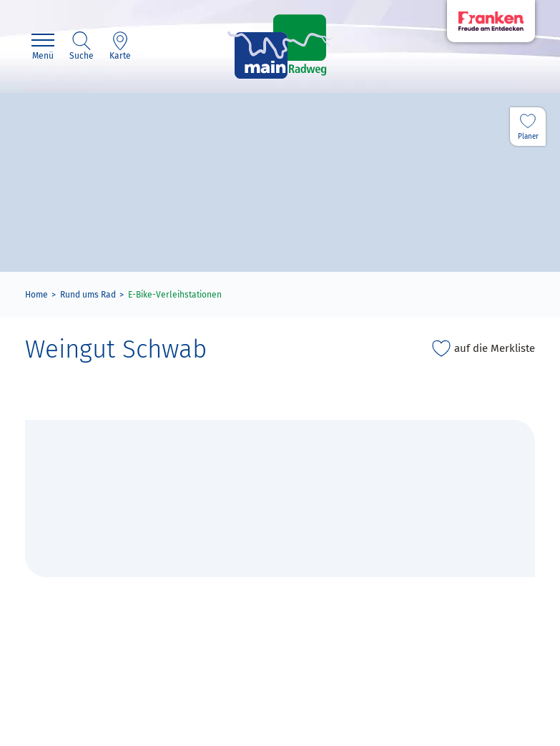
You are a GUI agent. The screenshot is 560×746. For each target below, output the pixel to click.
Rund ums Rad (88, 295)
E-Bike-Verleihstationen (175, 295)
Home (36, 295)
